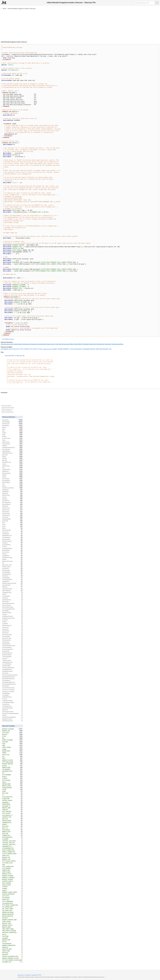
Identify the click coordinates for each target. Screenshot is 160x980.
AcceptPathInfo (12, 545)
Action (12, 524)
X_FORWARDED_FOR (12, 848)
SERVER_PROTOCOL (12, 916)
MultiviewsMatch (12, 655)
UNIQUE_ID (12, 947)
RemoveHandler (12, 530)
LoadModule (12, 581)
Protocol (12, 547)
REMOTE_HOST (12, 832)
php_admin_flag (12, 638)
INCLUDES (12, 742)
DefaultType (12, 602)
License (11, 339)
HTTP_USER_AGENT (12, 762)
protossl (50, 349)
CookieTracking (12, 660)
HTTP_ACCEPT (12, 813)
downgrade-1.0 (12, 806)
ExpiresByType (12, 451)
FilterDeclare (12, 512)
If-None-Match (12, 830)
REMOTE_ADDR (12, 786)
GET (18, 349)
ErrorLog (12, 699)
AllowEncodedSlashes (12, 668)
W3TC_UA (12, 828)
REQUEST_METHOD (96, 349)
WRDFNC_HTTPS (12, 874)
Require (12, 457)
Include (12, 464)
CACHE (12, 789)
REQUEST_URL (12, 857)
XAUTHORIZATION (12, 837)
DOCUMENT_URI (12, 962)
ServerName (12, 569)
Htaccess (28, 975)
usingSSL (12, 888)
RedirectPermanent (12, 561)
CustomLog (12, 627)
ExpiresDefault (42, 344)
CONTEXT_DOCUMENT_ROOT (12, 956)
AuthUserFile (12, 501)
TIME (12, 745)
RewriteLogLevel (12, 625)
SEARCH (12, 824)
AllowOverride (12, 513)
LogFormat (12, 629)
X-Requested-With (12, 788)
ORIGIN (12, 753)
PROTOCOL (12, 953)
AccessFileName (12, 664)
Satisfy (12, 477)
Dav (12, 563)
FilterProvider (12, 508)
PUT (12, 773)
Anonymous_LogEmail (12, 691)
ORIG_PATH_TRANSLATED (12, 933)
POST (12, 758)
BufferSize (12, 710)
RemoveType (12, 552)
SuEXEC (12, 715)
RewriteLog (12, 633)
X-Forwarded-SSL (12, 944)
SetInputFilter (12, 651)
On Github (5, 339)
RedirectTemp (12, 495)
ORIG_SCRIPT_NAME (12, 929)
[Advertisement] (80, 24)
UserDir (12, 594)
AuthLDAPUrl (12, 631)
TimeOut (12, 554)
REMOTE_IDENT (12, 927)
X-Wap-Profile (12, 799)
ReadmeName (12, 550)
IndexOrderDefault (12, 580)
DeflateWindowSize (12, 721)
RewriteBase (86, 344)
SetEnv (12, 486)
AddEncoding (12, 466)
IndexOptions (12, 534)
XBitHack (12, 587)
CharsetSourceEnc (12, 589)
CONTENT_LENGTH (12, 881)
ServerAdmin (12, 642)
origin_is (12, 890)
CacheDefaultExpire (12, 708)
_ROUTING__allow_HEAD (12, 841)
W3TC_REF (12, 833)
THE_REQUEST (12, 769)
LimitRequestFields (12, 701)
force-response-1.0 (12, 815)
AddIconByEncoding (12, 607)
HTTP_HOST (33, 349)
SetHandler (12, 521)
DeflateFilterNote (12, 613)
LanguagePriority (12, 592)
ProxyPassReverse (12, 653)
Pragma (12, 777)
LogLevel (12, 658)
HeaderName (12, 556)
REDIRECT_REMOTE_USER (12, 920)
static (12, 744)
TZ (12, 795)
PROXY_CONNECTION (12, 850)
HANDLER (12, 810)
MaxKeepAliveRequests (12, 677)
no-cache (12, 778)
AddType (12, 446)
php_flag (61, 344)
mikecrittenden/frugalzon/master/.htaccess (22, 9)
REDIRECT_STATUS (69, 349)
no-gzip (44, 349)
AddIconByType (12, 591)
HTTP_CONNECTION (12, 866)
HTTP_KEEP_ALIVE (12, 863)
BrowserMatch (12, 480)
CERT (12, 865)
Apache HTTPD (37, 975)
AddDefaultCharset (12, 453)
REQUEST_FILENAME (82, 349)
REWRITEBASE (12, 804)
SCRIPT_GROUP (12, 922)
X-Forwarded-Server (12, 903)
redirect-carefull (12, 885)
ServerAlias (12, 673)
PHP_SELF (12, 918)
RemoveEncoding (12, 635)
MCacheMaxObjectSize (12, 682)
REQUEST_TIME (12, 923)
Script (12, 440)
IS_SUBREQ (12, 839)
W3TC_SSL (12, 819)
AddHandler (12, 491)
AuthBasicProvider (12, 558)
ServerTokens (12, 479)
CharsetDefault (12, 585)
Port (12, 484)
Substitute (12, 598)
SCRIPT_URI (12, 899)
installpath (12, 938)
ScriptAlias (12, 624)
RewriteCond (93, 344)
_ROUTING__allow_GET (12, 843)
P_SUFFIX (12, 887)
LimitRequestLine (12, 706)
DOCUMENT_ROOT (7, 349)
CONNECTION (12, 835)
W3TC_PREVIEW (12, 811)
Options (53, 344)
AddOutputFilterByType (12, 447)
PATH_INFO (12, 826)
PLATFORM (12, 936)
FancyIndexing (12, 537)
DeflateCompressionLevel (12, 583)
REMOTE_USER (12, 808)
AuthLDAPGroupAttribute (12, 717)
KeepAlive (12, 543)
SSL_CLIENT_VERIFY (12, 909)
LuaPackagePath (12, 657)
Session (12, 497)
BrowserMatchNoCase (12, 603)
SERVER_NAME (12, 784)
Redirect (72, 344)
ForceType (12, 517)
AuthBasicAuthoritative (12, 618)
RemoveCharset (12, 605)
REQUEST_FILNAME (12, 876)
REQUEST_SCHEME (12, 879)
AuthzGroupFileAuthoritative (12, 675)
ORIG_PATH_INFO (12, 949)
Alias (12, 523)
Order (57, 344)
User (12, 468)
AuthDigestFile (12, 644)
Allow (4, 9)
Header (49, 344)
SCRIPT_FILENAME (12, 740)
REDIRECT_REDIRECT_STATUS (12, 958)
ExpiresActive (34, 344)
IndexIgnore (12, 490)
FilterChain (12, 506)
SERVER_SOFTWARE (12, 912)
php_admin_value (12, 565)
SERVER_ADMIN (12, 821)
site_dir (12, 934)
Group (12, 526)
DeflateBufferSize (12, 697)
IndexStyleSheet (12, 574)
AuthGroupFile (12, 515)
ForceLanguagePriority (12, 609)
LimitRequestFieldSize (12, 702)
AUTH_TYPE (12, 896)
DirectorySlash (12, 539)
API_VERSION (12, 898)
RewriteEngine (101, 344)
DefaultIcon (12, 576)
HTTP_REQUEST (12, 868)
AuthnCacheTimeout (12, 712)
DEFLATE (12, 734)
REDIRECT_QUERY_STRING (12, 892)
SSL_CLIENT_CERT (12, 911)
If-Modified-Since (12, 822)
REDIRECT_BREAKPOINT (12, 945)
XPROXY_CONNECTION (12, 852)
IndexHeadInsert (12, 600)
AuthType (12, 499)
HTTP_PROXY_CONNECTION (12, 905)
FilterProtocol (12, 510)
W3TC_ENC (12, 793)
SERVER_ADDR (12, 767)
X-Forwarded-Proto (12, 797)
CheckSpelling (12, 578)
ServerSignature (12, 502)
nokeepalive (12, 802)
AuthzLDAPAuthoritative (12, 646)
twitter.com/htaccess (7, 412)
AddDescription (12, 567)
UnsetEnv (12, 614)
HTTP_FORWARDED (12, 901)
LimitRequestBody (12, 548)
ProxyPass (12, 620)
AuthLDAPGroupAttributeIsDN (12, 713)
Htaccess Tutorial (6, 406)
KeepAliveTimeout (12, 719)
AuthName (12, 493)
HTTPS (39, 349)
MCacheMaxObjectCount (12, 684)
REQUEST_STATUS (12, 925)
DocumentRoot (12, 572)
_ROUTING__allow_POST (12, 844)
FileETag (12, 458)
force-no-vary (12, 755)
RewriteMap (12, 611)
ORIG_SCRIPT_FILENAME (12, 931)
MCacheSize (12, 686)
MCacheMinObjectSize (12, 679)
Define (12, 528)
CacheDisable (12, 636)
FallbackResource (12, 535)
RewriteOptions (12, 504)
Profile (12, 791)
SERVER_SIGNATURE (12, 914)
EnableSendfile (12, 666)
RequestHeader (12, 473)
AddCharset (12, 471)
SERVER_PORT (12, 751)
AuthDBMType (12, 693)
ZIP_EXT (12, 942)
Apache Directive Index (8, 408)
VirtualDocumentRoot (117, 344)
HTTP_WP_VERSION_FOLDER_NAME (12, 960)
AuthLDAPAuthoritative (12, 688)
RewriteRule (108, 344)
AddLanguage (12, 570)
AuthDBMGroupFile (12, 671)
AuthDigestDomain (12, 662)
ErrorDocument (26, 344)
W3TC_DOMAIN (12, 883)
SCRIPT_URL (12, 855)
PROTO (12, 782)
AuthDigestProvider (12, 616)
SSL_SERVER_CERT (12, 907)
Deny (12, 344)
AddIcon (12, 559)
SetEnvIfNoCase (12, 462)
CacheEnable (12, 704)
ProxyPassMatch (12, 647)
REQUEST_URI (107, 349)
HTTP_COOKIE (24, 349)
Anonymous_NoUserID (12, 690)
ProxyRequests (12, 680)
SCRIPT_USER (12, 951)
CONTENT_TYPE (12, 817)
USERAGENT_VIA (12, 846)
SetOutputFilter (12, 469)
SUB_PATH (12, 955)
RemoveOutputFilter (12, 649)
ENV (15, 349)
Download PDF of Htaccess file (15, 356)
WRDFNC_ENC (12, 870)
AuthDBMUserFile (12, 669)
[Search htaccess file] (145, 3)
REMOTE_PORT (12, 940)
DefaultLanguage (12, 541)
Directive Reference (7, 410)
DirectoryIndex (18, 344)
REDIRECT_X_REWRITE (12, 877)
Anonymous (7, 344)
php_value (66, 344)
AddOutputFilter (12, 519)
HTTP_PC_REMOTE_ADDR (12, 854)
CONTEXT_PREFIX (12, 800)
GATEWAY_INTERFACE (12, 894)
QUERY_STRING (58, 349)
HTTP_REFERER (12, 775)
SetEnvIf (12, 475)
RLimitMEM (12, 695)
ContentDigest (12, 596)
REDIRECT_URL (12, 859)
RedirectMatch (78, 344)
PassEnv (12, 622)
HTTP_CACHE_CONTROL (12, 861)
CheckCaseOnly (12, 640)
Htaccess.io (21, 975)
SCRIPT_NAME (12, 872)
